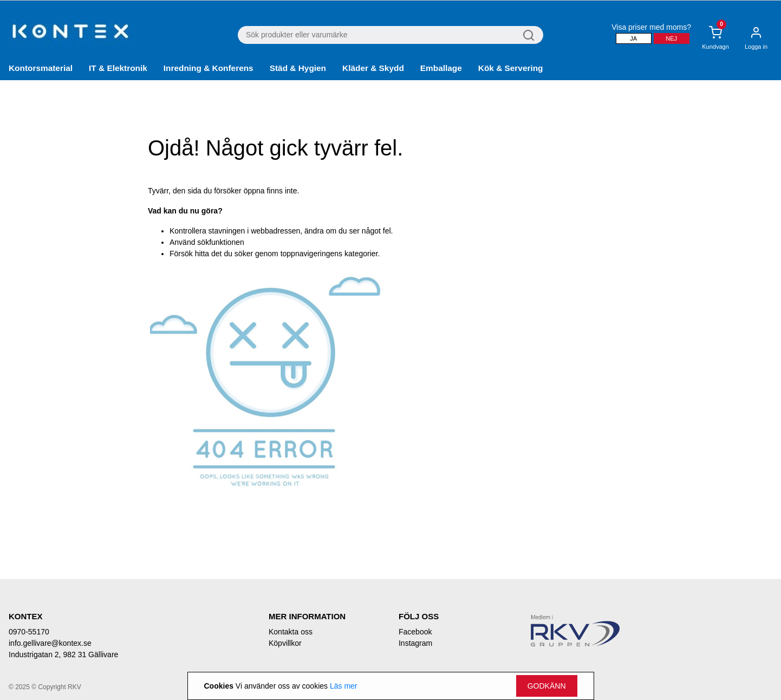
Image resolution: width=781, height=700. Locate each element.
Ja (633, 38)
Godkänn (547, 686)
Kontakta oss (291, 632)
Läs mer (344, 686)
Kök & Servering (511, 68)
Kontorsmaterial (41, 68)
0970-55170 (29, 632)
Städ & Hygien (298, 68)
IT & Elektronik (118, 68)
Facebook (415, 632)
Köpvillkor (285, 643)
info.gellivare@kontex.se (50, 643)
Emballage (441, 68)
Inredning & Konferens (209, 68)
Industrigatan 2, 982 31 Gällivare (63, 654)
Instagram (415, 643)
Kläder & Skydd (373, 68)
